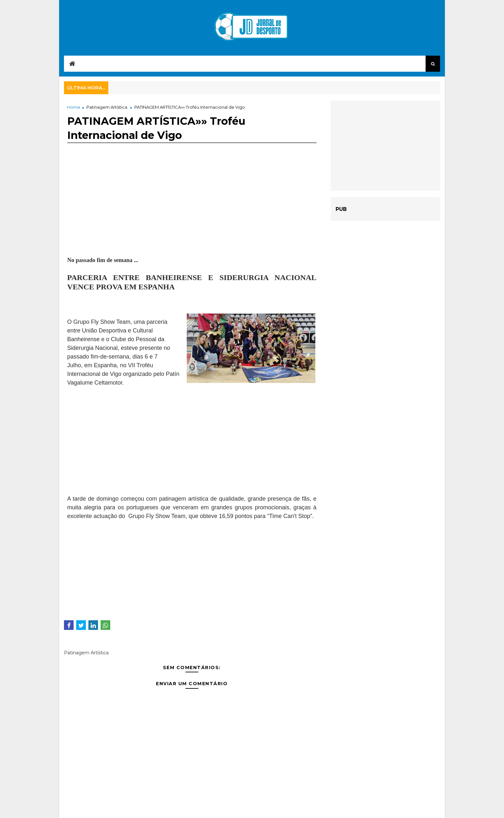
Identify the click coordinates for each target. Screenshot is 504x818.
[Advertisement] (192, 211)
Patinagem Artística (107, 107)
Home (74, 107)
